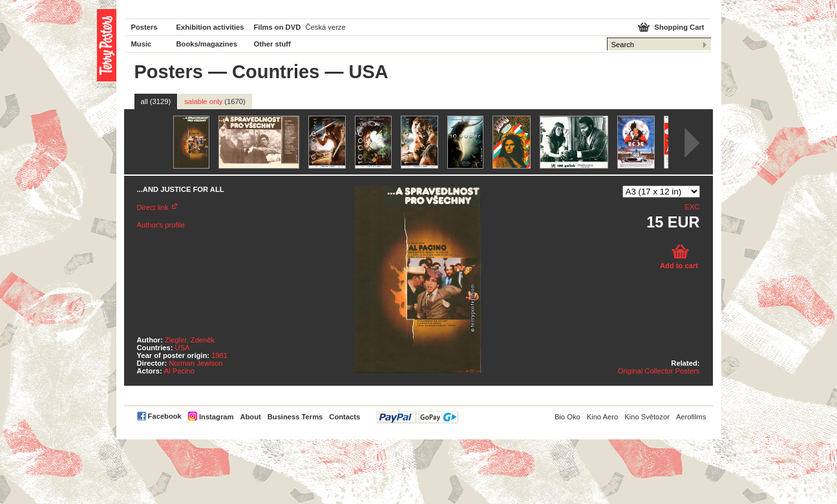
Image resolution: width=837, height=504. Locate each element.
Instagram (216, 417)
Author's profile (161, 225)
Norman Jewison (196, 363)
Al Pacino (179, 371)
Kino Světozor (647, 417)
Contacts (344, 417)
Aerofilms (691, 417)
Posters (144, 27)
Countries (276, 72)
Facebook (165, 416)
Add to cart (679, 266)
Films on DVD (278, 27)
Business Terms (295, 417)
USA (183, 348)
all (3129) (156, 101)
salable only (215, 101)
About (250, 417)
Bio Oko (567, 417)
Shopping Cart (679, 27)
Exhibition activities (210, 27)
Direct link (153, 207)
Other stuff (272, 44)
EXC (692, 207)
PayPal (417, 417)
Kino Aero (603, 417)
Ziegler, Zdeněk (190, 340)
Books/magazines (207, 44)
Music (142, 44)
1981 (219, 355)
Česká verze (326, 27)
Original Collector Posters (659, 371)
